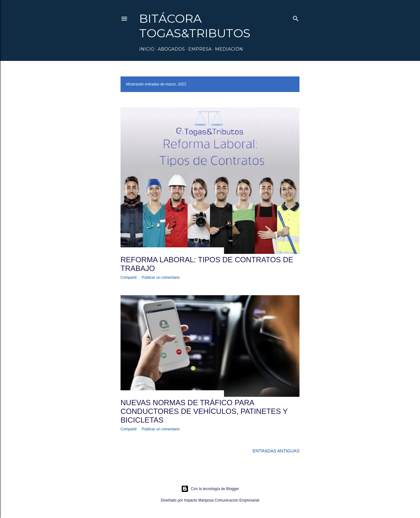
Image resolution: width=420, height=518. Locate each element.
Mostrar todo (279, 84)
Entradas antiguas (276, 451)
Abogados (171, 49)
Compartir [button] (129, 277)
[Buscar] (296, 17)
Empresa (200, 49)
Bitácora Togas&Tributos (195, 26)
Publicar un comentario (161, 277)
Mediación (229, 49)
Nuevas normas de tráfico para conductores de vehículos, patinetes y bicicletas (204, 411)
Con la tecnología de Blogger (210, 489)
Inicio (147, 49)
